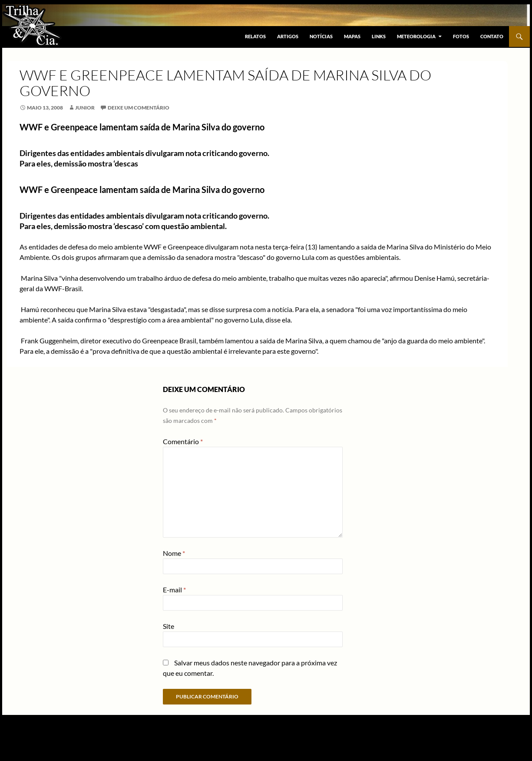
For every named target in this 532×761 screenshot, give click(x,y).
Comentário (183, 441)
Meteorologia (416, 36)
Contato (492, 36)
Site (169, 626)
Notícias (321, 36)
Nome (174, 553)
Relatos (255, 36)
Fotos (461, 36)
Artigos (288, 36)
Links (379, 36)
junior (85, 108)
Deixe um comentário (139, 108)
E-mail (174, 590)
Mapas (352, 36)
